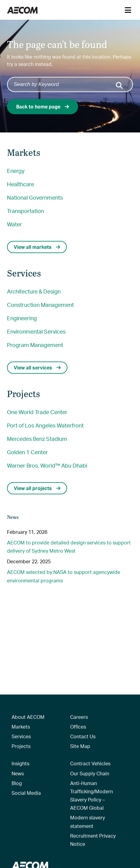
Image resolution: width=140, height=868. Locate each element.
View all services (37, 367)
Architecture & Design (34, 291)
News (18, 773)
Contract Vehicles (90, 763)
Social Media (26, 793)
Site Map (80, 746)
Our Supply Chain (90, 773)
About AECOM (28, 717)
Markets (21, 727)
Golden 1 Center (27, 452)
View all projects (37, 488)
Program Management (35, 345)
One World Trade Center (37, 412)
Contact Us (83, 736)
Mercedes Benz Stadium (37, 439)
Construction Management (40, 305)
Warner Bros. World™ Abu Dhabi (47, 465)
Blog (17, 783)
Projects (21, 746)
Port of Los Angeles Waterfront (45, 425)
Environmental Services (36, 331)
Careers (79, 717)
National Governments (35, 197)
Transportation (25, 211)
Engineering (22, 318)
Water (14, 224)
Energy (16, 171)
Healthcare (21, 184)
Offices (78, 727)
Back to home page (43, 106)
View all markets (37, 247)
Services (21, 736)
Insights (20, 763)
